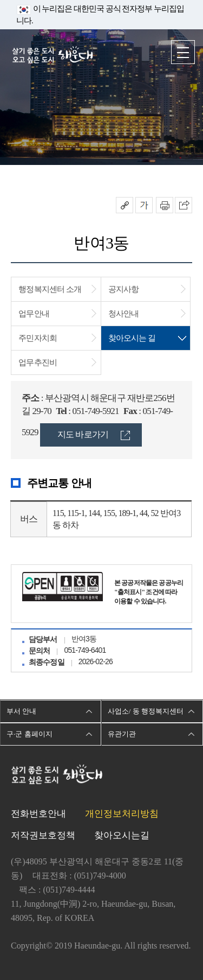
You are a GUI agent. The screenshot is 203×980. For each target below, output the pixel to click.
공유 (125, 205)
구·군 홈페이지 (30, 734)
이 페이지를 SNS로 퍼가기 (184, 205)
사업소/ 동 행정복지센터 (146, 711)
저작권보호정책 (43, 835)
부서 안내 (21, 711)
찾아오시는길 (122, 835)
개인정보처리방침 (122, 814)
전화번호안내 (38, 814)
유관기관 (122, 734)
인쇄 (165, 205)
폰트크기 (144, 205)
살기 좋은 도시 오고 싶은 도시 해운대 (53, 56)
